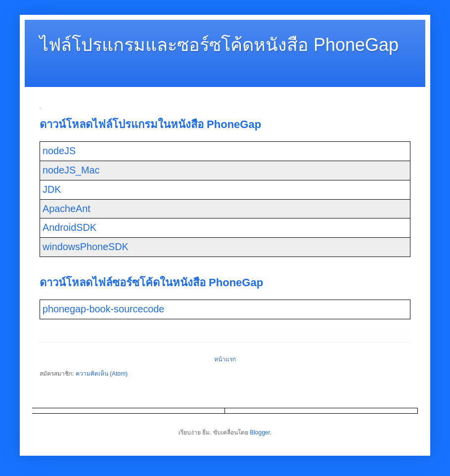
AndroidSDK (69, 227)
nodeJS (59, 151)
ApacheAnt (67, 209)
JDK (52, 189)
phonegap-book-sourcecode (103, 309)
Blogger (260, 433)
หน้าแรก (225, 359)
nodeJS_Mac (71, 170)
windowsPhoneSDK (86, 247)
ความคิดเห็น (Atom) (102, 374)
